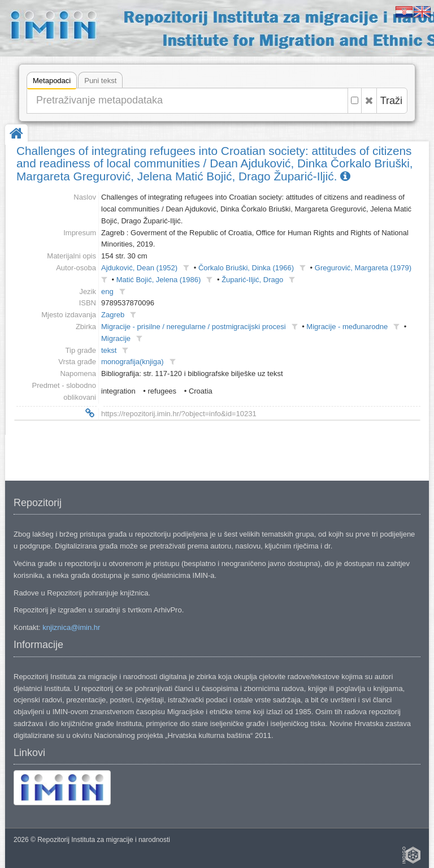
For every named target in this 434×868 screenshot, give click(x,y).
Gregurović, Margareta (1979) (363, 268)
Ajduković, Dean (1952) (139, 268)
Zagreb (113, 315)
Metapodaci (52, 82)
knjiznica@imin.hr (71, 627)
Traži (391, 101)
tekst (109, 350)
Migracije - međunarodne (347, 327)
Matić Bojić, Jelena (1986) (159, 280)
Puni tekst (100, 81)
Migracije (116, 338)
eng (107, 292)
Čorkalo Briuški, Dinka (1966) (246, 268)
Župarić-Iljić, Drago (252, 280)
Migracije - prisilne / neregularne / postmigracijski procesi (194, 327)
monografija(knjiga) (133, 362)
